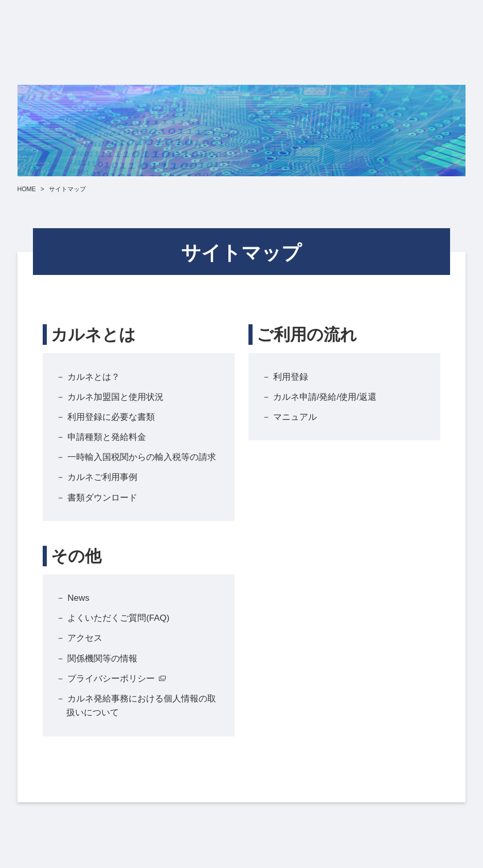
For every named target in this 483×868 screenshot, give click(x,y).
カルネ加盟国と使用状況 (115, 397)
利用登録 (291, 377)
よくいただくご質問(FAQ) (118, 618)
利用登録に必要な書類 (111, 417)
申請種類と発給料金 (107, 437)
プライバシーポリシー (111, 679)
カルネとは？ (94, 377)
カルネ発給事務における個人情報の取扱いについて (141, 706)
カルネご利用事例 (102, 477)
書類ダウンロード (102, 498)
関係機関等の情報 (102, 659)
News (78, 598)
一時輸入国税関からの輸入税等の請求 (142, 457)
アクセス (85, 638)
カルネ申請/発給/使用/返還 (325, 397)
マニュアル (295, 417)
